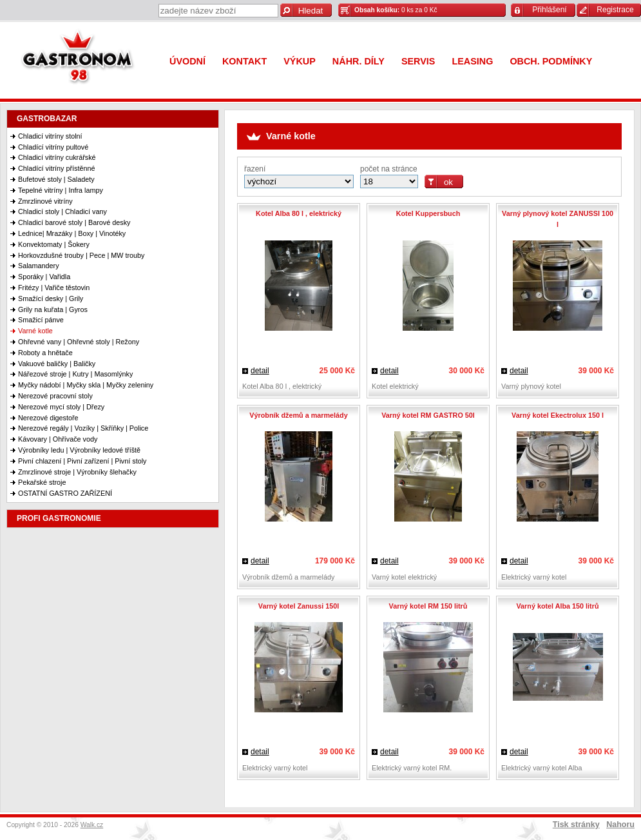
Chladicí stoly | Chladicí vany (62, 211)
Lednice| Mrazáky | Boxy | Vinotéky (72, 233)
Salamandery (39, 266)
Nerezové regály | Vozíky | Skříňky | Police (83, 428)
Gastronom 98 (81, 60)
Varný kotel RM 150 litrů (428, 606)
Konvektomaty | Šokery (54, 244)
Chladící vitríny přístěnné (56, 168)
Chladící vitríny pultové (53, 147)
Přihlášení (549, 10)
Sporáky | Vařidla (44, 277)
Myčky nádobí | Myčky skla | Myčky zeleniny (86, 385)
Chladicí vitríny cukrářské (57, 157)
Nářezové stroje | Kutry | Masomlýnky (75, 374)
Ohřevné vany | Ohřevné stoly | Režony (79, 342)
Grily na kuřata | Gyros (53, 309)
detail (260, 371)
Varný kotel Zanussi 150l (299, 606)
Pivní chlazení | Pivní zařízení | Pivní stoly (82, 461)
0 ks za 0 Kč (396, 10)
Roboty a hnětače (45, 353)
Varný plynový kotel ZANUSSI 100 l (558, 219)
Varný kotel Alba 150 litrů (557, 606)
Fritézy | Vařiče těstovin (54, 288)
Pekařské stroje (42, 482)
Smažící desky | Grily (51, 298)
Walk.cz (92, 825)
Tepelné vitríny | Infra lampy (61, 190)
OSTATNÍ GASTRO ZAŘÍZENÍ (65, 493)
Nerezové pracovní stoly (55, 396)
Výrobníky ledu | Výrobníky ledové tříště (79, 450)
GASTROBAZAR (47, 119)
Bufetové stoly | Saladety (56, 179)
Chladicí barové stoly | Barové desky (74, 222)
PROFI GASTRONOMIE (59, 518)
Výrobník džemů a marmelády (298, 415)
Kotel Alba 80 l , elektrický (299, 213)
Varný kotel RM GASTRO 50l (428, 415)
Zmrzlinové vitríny (45, 201)
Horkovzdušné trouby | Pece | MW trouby (81, 255)
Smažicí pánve (41, 320)
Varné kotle (35, 331)
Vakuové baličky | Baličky (57, 364)
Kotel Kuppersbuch (428, 213)
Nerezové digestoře (48, 418)
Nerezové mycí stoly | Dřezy (61, 407)
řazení (255, 169)
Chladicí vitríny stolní (50, 136)
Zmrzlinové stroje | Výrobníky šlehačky (77, 472)
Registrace (615, 10)
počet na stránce (389, 169)
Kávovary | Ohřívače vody (58, 439)
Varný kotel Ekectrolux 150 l (558, 415)
